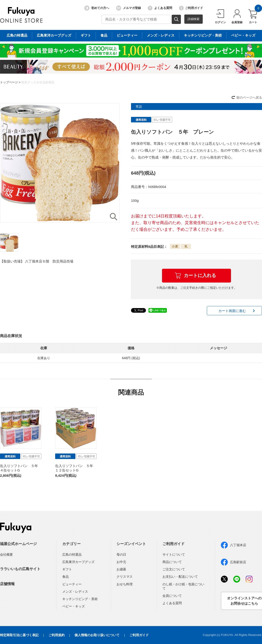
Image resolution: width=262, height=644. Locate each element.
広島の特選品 (72, 554)
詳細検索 (194, 19)
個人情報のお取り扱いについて (97, 635)
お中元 (121, 562)
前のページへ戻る (249, 98)
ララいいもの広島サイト (20, 569)
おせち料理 (125, 584)
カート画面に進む (232, 311)
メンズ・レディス (75, 592)
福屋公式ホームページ (18, 544)
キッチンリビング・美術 (80, 599)
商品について (172, 562)
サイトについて (174, 554)
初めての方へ (97, 8)
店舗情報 (7, 584)
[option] (60, 163)
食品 (65, 577)
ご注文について (174, 569)
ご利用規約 (57, 635)
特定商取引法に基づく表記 (19, 635)
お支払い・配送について (180, 577)
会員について (172, 596)
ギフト (67, 569)
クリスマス (125, 577)
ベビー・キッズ (74, 606)
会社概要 (6, 554)
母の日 (121, 554)
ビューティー (72, 584)
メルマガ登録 (128, 8)
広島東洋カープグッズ (78, 562)
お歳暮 (121, 569)
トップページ (9, 82)
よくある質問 (160, 8)
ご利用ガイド (191, 8)
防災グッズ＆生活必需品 (38, 82)
